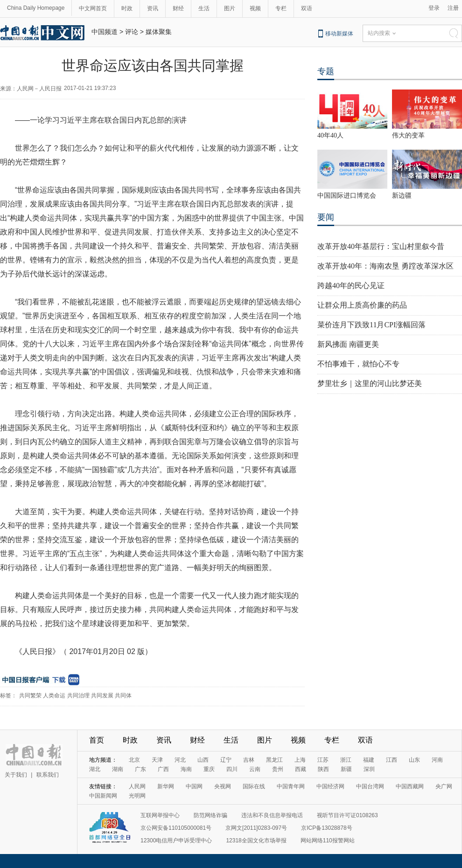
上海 (300, 760)
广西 (163, 769)
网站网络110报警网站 (328, 840)
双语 (307, 8)
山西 (203, 760)
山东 (414, 760)
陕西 (323, 769)
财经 (178, 8)
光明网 (137, 796)
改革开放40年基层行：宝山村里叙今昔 (381, 246)
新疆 (346, 769)
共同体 (123, 696)
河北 (180, 760)
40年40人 (330, 135)
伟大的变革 (408, 135)
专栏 (281, 8)
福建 (369, 760)
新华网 (166, 786)
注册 (453, 8)
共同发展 (102, 696)
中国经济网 (330, 786)
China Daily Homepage (36, 8)
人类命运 (54, 696)
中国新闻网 (103, 796)
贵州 (278, 769)
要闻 (326, 217)
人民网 (137, 786)
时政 (127, 8)
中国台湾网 (370, 786)
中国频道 (105, 32)
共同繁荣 (30, 696)
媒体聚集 (159, 32)
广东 (140, 769)
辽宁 (226, 760)
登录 (434, 8)
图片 (230, 8)
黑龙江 (274, 760)
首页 (97, 740)
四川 (232, 769)
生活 (204, 8)
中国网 (194, 786)
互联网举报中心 (160, 815)
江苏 (323, 760)
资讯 (153, 8)
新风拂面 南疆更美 (348, 344)
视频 (255, 8)
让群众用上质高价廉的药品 (362, 305)
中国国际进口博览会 (347, 196)
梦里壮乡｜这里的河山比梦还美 (370, 383)
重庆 (209, 769)
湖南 (118, 769)
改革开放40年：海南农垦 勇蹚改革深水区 (385, 266)
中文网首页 (93, 8)
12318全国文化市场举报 (256, 840)
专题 (326, 71)
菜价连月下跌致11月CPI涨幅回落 (371, 325)
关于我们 (16, 775)
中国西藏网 (410, 786)
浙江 (346, 760)
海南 (186, 769)
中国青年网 (291, 786)
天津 (157, 760)
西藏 (301, 769)
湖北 (95, 769)
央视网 (223, 786)
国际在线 (254, 786)
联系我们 (48, 775)
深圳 (369, 769)
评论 (132, 32)
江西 (392, 760)
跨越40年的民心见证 (351, 286)
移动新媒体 (339, 34)
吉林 (249, 760)
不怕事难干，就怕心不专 (358, 364)
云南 (255, 769)
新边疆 (402, 196)
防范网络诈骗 (210, 815)
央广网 (444, 786)
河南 (437, 760)
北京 (134, 760)
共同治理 (78, 696)
